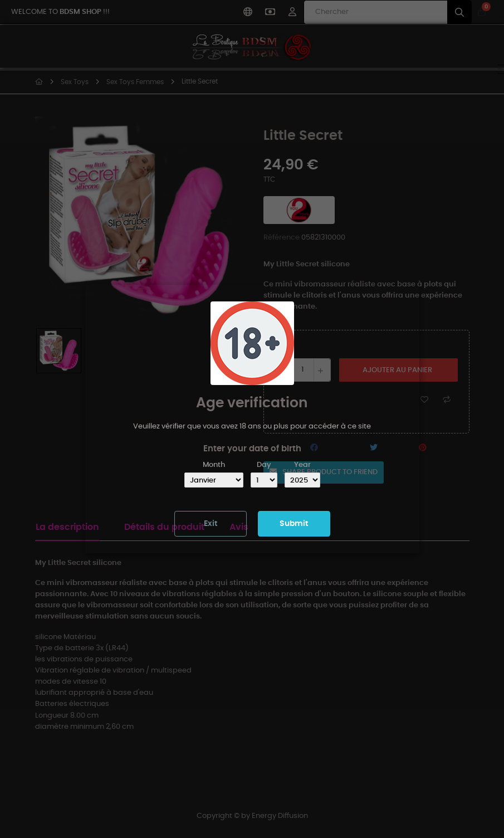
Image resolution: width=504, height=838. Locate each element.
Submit (294, 524)
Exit (211, 524)
